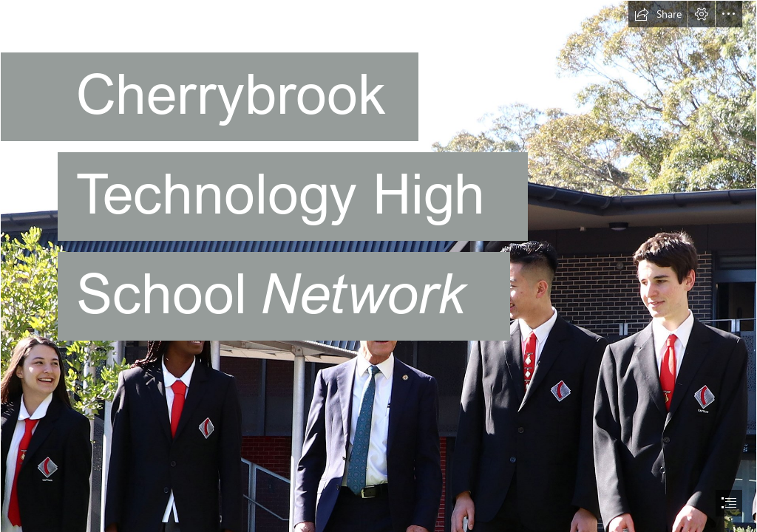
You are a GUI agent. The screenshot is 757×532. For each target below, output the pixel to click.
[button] (658, 14)
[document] (378, 266)
